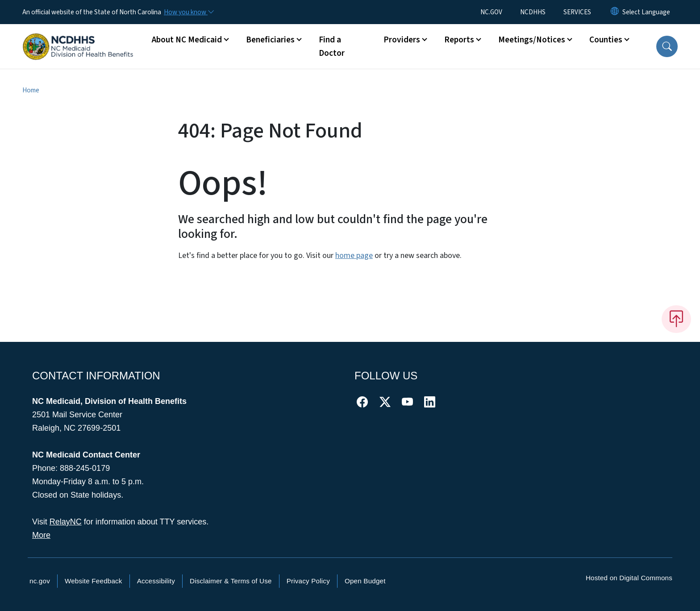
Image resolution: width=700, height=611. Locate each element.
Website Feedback (94, 581)
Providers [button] (402, 40)
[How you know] (188, 12)
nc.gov (40, 581)
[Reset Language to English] (615, 12)
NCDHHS (533, 12)
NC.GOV (491, 12)
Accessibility (156, 581)
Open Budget (365, 581)
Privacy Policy (308, 581)
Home (31, 90)
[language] (646, 12)
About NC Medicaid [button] (187, 40)
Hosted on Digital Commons (629, 578)
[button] (667, 46)
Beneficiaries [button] (270, 40)
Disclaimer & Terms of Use (231, 581)
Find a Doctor (332, 46)
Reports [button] (459, 40)
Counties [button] (606, 40)
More (41, 535)
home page (354, 256)
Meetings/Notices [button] (532, 40)
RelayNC (66, 522)
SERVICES (577, 12)
